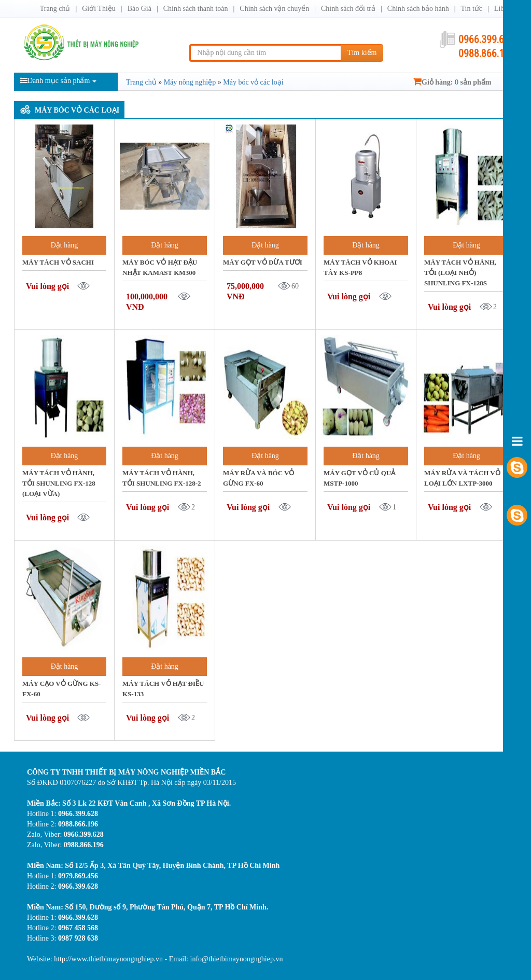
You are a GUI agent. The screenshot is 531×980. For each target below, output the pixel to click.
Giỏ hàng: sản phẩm (452, 82)
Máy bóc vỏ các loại (77, 110)
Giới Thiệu (99, 9)
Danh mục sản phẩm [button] (58, 81)
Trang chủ (55, 9)
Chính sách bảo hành (418, 9)
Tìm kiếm (362, 53)
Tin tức (471, 9)
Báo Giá (139, 9)
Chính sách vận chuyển (274, 9)
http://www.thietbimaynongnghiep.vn (109, 959)
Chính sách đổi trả (348, 9)
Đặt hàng (65, 245)
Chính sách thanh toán (196, 9)
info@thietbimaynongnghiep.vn (237, 959)
